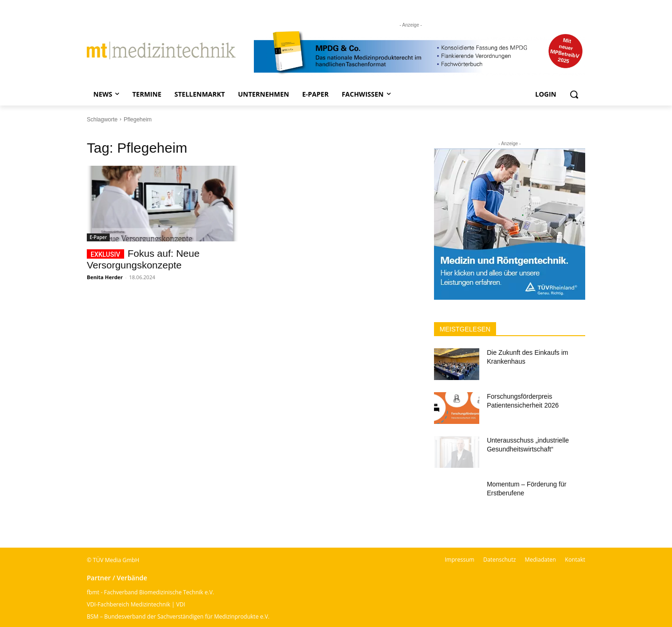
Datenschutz (499, 560)
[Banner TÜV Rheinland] (510, 224)
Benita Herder (105, 277)
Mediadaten (540, 560)
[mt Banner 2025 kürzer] (420, 53)
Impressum (459, 560)
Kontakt (575, 560)
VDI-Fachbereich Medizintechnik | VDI (136, 604)
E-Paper (98, 237)
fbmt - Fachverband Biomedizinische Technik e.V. (150, 592)
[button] (574, 94)
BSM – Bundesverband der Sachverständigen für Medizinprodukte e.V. (178, 616)
